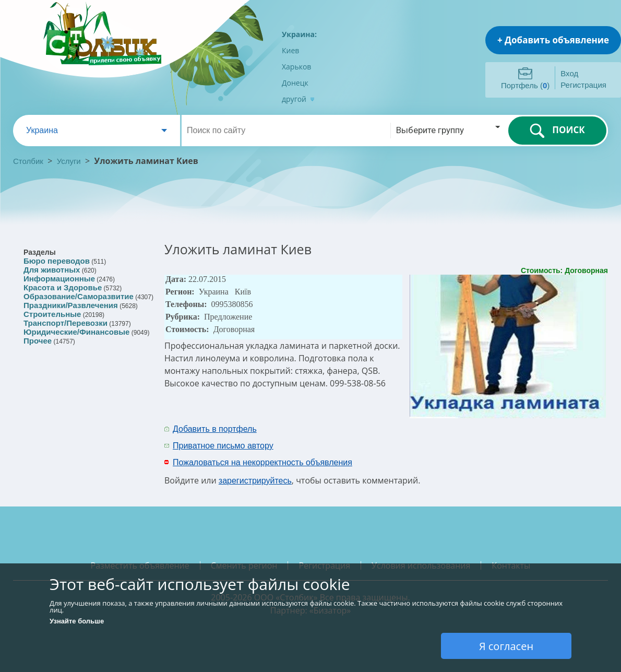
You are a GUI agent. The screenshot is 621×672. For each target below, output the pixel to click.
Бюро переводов (57, 261)
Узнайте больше (77, 621)
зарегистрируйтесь (255, 481)
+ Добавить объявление (553, 40)
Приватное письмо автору (223, 446)
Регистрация (583, 85)
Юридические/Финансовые (76, 332)
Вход (569, 73)
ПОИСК (557, 131)
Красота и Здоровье (63, 287)
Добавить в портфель (215, 429)
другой (298, 99)
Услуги (69, 161)
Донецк (295, 83)
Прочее (38, 341)
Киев (290, 50)
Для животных (52, 270)
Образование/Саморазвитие (79, 296)
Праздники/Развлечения (71, 305)
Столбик (28, 161)
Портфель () (525, 85)
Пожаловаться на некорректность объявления (262, 462)
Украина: (299, 34)
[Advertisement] (471, 437)
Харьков (296, 67)
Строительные (52, 314)
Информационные (59, 279)
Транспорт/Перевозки (65, 323)
